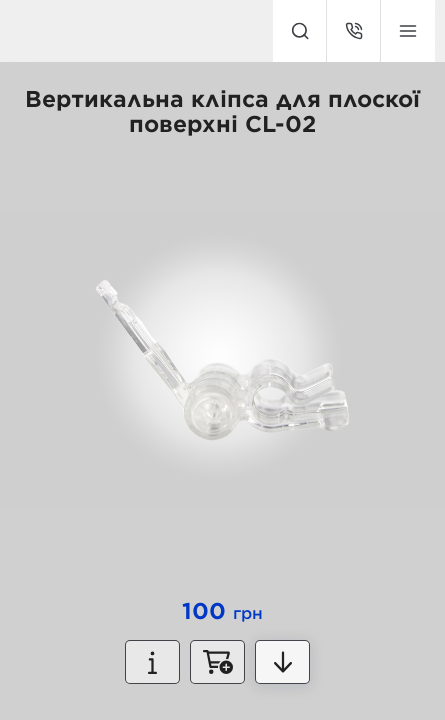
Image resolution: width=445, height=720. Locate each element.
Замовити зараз (218, 662)
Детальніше (283, 662)
